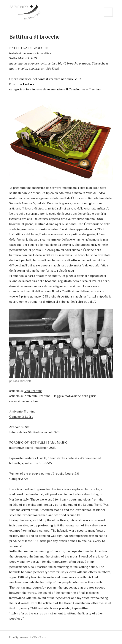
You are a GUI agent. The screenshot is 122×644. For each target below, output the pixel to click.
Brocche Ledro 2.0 (23, 84)
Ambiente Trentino (37, 396)
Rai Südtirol (31, 432)
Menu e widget (108, 17)
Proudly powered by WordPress (27, 637)
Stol (28, 427)
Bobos (34, 401)
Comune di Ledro (21, 416)
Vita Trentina (33, 391)
